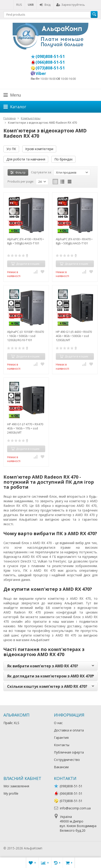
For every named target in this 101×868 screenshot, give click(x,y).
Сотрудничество (67, 760)
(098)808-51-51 (50, 56)
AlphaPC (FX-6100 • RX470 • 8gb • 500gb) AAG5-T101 (74, 241)
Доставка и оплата (69, 730)
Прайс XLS (11, 723)
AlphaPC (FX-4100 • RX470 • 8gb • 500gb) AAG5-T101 (25, 241)
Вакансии (61, 767)
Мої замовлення (16, 786)
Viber (41, 73)
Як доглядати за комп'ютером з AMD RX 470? (50, 676)
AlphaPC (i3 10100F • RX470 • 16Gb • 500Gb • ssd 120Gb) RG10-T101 (25, 336)
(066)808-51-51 (50, 62)
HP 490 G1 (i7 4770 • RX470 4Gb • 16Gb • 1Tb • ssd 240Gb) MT (25, 428)
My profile (11, 793)
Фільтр (18, 172)
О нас (58, 723)
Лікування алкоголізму (61, 848)
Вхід (45, 5)
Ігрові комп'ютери (39, 149)
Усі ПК (11, 149)
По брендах (63, 159)
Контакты (62, 745)
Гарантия (61, 738)
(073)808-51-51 (50, 68)
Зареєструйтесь (71, 5)
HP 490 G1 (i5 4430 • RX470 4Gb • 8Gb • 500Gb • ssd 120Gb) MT (74, 336)
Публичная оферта (69, 752)
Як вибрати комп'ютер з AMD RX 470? (43, 666)
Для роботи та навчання (26, 159)
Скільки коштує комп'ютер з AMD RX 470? (47, 686)
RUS (19, 5)
